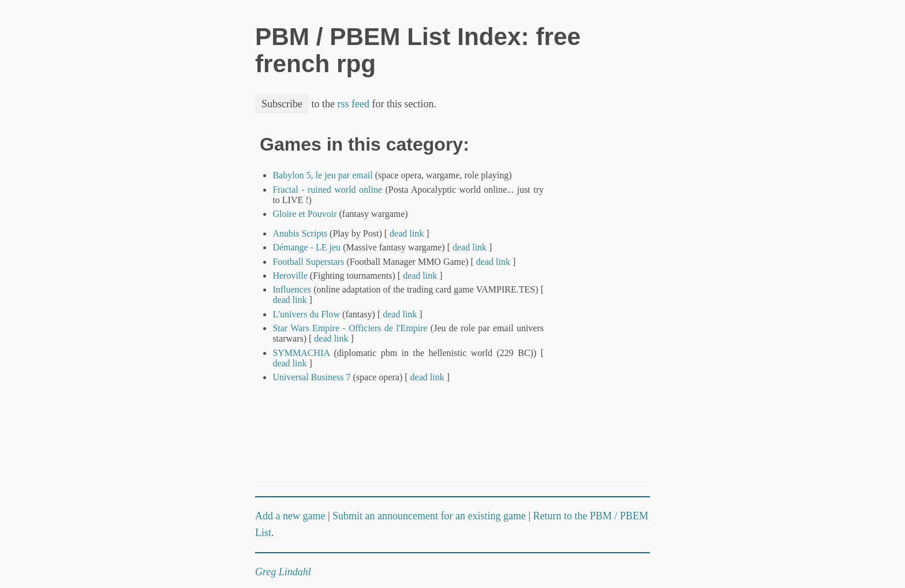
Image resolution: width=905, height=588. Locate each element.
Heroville (290, 276)
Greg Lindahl (283, 572)
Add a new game (290, 516)
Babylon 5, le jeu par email (322, 175)
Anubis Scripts (300, 233)
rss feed (354, 104)
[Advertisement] (611, 308)
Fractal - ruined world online (327, 190)
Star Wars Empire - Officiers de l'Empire (350, 328)
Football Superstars (308, 262)
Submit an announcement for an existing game (429, 516)
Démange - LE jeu (306, 247)
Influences (292, 289)
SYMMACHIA (301, 353)
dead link (407, 233)
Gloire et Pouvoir (304, 214)
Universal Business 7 (311, 377)
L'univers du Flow (306, 314)
